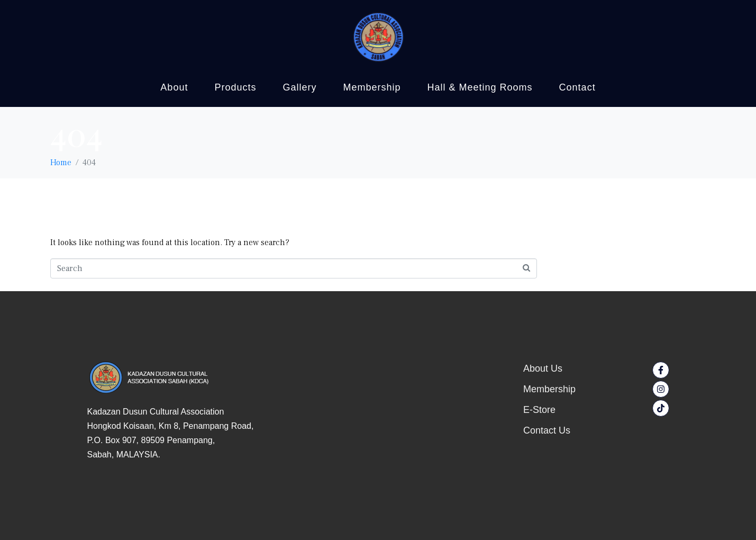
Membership (372, 87)
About (174, 87)
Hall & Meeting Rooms (480, 87)
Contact (577, 87)
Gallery (299, 87)
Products (235, 87)
